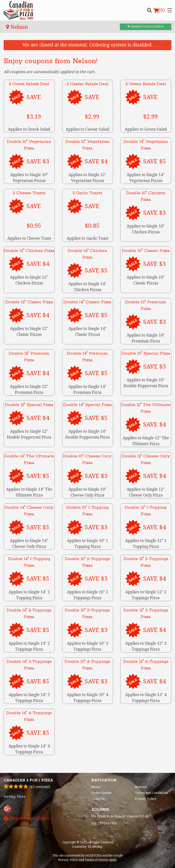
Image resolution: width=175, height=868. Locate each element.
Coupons (98, 799)
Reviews (141, 787)
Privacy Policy (145, 799)
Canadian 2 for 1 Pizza (28, 780)
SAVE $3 (38, 161)
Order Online (101, 793)
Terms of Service (97, 860)
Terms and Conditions (151, 793)
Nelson (17, 27)
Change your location (146, 27)
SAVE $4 (96, 161)
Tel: (104, 823)
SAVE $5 (154, 161)
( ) (159, 10)
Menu (96, 787)
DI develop (95, 847)
